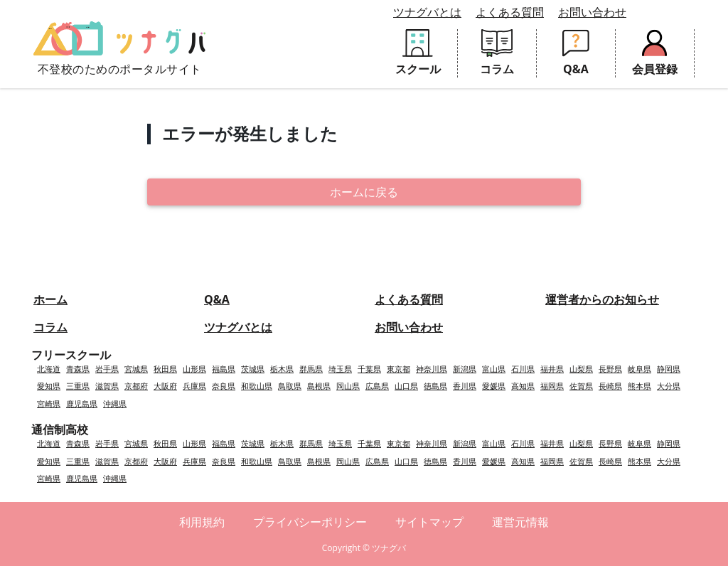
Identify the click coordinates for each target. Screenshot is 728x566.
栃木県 (282, 369)
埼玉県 (340, 369)
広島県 (377, 386)
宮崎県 (49, 404)
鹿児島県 (82, 404)
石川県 (523, 369)
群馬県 (311, 369)
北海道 (49, 369)
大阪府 (165, 386)
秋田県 (165, 369)
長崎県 (610, 386)
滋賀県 (107, 386)
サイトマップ (429, 522)
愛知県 (49, 386)
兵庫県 (194, 386)
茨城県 (253, 369)
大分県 (669, 386)
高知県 (523, 386)
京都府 (136, 386)
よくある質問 (510, 12)
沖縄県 (115, 404)
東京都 (398, 369)
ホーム (50, 299)
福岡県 (552, 386)
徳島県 (435, 386)
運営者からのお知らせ (602, 299)
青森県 (78, 369)
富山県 (494, 369)
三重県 (78, 386)
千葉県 (369, 369)
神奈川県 (432, 369)
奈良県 (224, 386)
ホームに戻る (364, 192)
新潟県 (465, 369)
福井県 (552, 369)
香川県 (465, 386)
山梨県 (581, 369)
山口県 (406, 386)
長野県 (610, 369)
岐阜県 (639, 369)
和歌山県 (257, 386)
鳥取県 (290, 386)
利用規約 (202, 522)
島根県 (319, 386)
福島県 (224, 369)
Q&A (217, 299)
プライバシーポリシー (310, 522)
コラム (50, 327)
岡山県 (348, 386)
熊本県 (639, 386)
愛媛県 (494, 386)
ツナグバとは (427, 12)
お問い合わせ (592, 12)
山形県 (194, 369)
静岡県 (669, 369)
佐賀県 (581, 386)
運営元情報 (520, 522)
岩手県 (107, 369)
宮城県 (136, 369)
